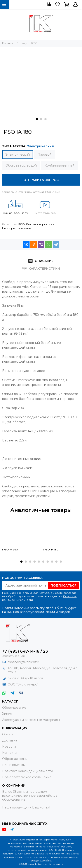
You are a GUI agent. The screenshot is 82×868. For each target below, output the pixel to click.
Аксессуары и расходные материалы (31, 720)
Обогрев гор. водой (21, 165)
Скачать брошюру (15, 206)
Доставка (10, 740)
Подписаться (64, 585)
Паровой (45, 155)
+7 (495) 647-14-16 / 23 (25, 651)
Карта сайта (56, 864)
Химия (7, 714)
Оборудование (14, 708)
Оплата (8, 734)
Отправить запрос (41, 180)
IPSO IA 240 (10, 549)
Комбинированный (60, 165)
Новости (9, 747)
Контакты (10, 753)
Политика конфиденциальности (27, 771)
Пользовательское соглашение (27, 777)
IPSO (22, 224)
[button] (37, 119)
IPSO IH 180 (51, 549)
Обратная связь (15, 759)
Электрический (18, 155)
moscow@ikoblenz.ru (24, 662)
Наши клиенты (14, 765)
